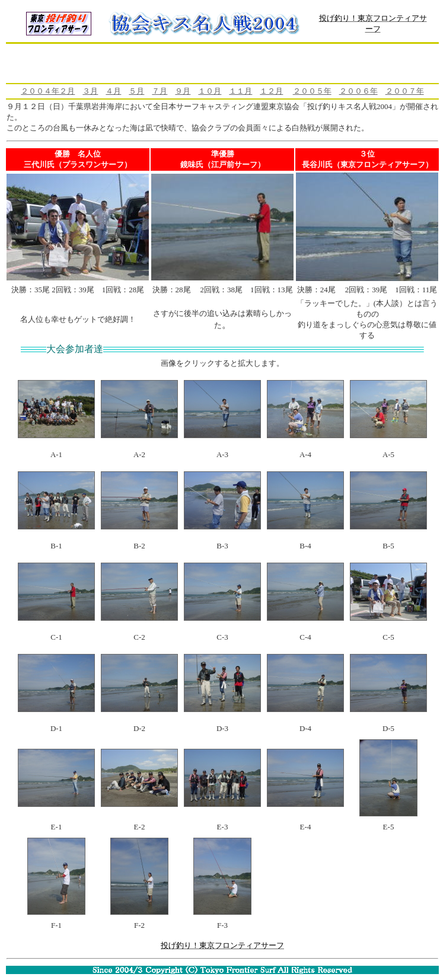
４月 (113, 91)
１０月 (210, 91)
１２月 (271, 91)
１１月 (240, 91)
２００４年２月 (48, 91)
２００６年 (358, 91)
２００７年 (405, 91)
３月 (90, 91)
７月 (160, 91)
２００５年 (312, 91)
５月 (136, 91)
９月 (183, 91)
